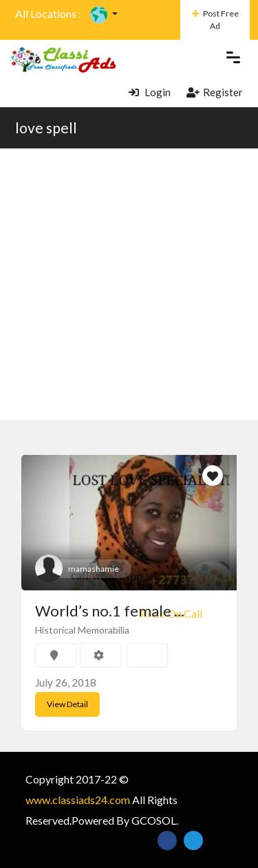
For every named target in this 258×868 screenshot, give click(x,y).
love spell (46, 127)
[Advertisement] (129, 284)
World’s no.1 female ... (110, 611)
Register (215, 92)
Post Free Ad (215, 20)
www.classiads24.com (78, 800)
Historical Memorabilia (82, 630)
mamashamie (94, 569)
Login (150, 92)
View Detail (67, 704)
